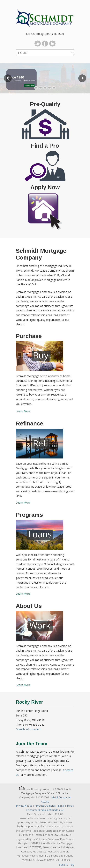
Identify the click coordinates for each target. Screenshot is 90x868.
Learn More (23, 411)
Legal (61, 806)
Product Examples (45, 806)
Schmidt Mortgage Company (45, 16)
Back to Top (66, 865)
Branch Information (28, 729)
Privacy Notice (24, 806)
